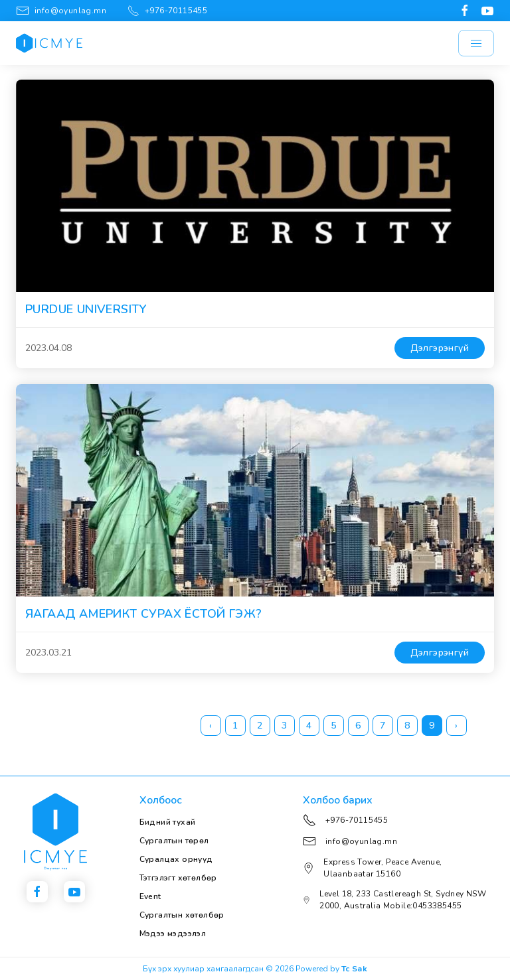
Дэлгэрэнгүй (440, 348)
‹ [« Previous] (211, 726)
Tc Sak (354, 969)
